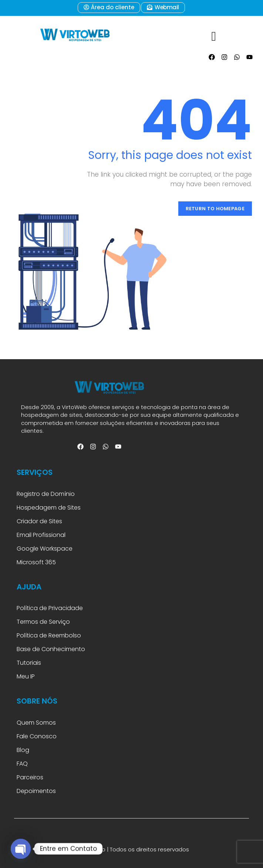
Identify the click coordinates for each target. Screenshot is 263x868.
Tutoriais (30, 663)
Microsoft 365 (37, 562)
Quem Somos (36, 723)
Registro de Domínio (46, 494)
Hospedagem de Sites (49, 508)
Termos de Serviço (43, 622)
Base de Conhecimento (51, 649)
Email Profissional (41, 535)
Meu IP (26, 676)
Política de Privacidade (50, 608)
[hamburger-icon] (213, 33)
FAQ (23, 764)
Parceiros (30, 777)
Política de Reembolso (49, 635)
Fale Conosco (37, 736)
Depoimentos (36, 791)
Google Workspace (45, 549)
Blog (23, 750)
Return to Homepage (215, 209)
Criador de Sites (39, 521)
